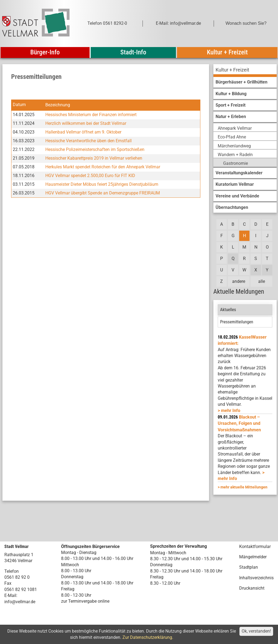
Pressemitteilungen (237, 322)
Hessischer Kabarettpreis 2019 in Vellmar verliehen (94, 158)
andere (239, 281)
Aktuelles (228, 310)
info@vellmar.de (20, 602)
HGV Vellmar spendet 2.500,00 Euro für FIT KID (90, 176)
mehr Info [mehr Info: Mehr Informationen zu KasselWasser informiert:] (231, 411)
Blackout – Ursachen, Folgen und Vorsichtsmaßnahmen (239, 423)
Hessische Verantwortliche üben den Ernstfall (89, 141)
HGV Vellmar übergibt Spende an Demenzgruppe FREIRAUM (103, 193)
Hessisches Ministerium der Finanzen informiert (91, 115)
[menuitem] (245, 71)
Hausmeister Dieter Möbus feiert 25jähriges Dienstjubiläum (102, 184)
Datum (19, 105)
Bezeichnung (58, 105)
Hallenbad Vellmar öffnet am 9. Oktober (83, 132)
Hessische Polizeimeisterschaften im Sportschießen (95, 149)
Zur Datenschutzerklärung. (148, 637)
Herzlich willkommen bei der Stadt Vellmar (86, 123)
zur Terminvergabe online (85, 601)
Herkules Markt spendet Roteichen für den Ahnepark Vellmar (103, 167)
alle (262, 281)
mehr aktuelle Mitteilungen (244, 487)
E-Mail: (11, 595)
